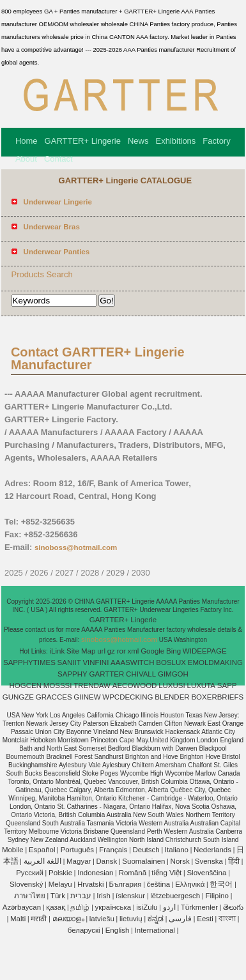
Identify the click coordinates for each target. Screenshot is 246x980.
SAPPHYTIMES (29, 662)
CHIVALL (141, 674)
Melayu (60, 884)
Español (42, 850)
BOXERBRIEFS (217, 697)
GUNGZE (18, 697)
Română (133, 873)
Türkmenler (199, 907)
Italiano (177, 850)
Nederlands (212, 850)
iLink (58, 651)
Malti (18, 919)
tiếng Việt (166, 873)
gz (111, 651)
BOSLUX (171, 662)
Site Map (81, 651)
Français (113, 850)
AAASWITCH (132, 662)
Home (27, 141)
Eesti (205, 919)
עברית (81, 896)
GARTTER (107, 674)
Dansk (107, 861)
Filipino (217, 896)
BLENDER (172, 697)
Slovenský (26, 884)
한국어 (221, 884)
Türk (58, 896)
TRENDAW (92, 685)
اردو (169, 907)
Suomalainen (143, 861)
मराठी (39, 919)
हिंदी (234, 861)
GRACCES (54, 697)
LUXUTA (202, 685)
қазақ (56, 907)
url (101, 651)
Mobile (13, 850)
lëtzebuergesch (175, 896)
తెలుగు (233, 907)
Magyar (79, 861)
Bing (173, 651)
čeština (158, 884)
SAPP (227, 685)
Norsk (180, 861)
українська (113, 907)
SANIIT (69, 662)
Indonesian (95, 873)
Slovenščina (206, 873)
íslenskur (130, 896)
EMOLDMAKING (215, 662)
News (138, 141)
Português (77, 850)
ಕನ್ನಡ (156, 919)
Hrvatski (91, 884)
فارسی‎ (180, 919)
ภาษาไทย (30, 896)
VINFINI (96, 662)
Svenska (209, 861)
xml (134, 651)
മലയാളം (68, 919)
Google (152, 651)
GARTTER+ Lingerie (83, 141)
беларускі (84, 930)
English (118, 930)
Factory (216, 141)
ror (121, 651)
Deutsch (146, 850)
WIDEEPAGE (205, 651)
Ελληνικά (190, 884)
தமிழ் (80, 907)
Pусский (30, 873)
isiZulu (147, 907)
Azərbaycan (22, 907)
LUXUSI (172, 685)
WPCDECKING (127, 697)
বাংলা (227, 919)
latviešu (102, 919)
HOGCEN (25, 685)
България (126, 884)
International (155, 930)
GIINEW (87, 697)
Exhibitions (175, 141)
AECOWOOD (135, 685)
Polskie (60, 873)
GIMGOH (173, 674)
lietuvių (131, 919)
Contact (58, 159)
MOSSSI (58, 685)
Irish (104, 896)
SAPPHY (73, 674)
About (26, 159)
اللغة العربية (42, 861)
